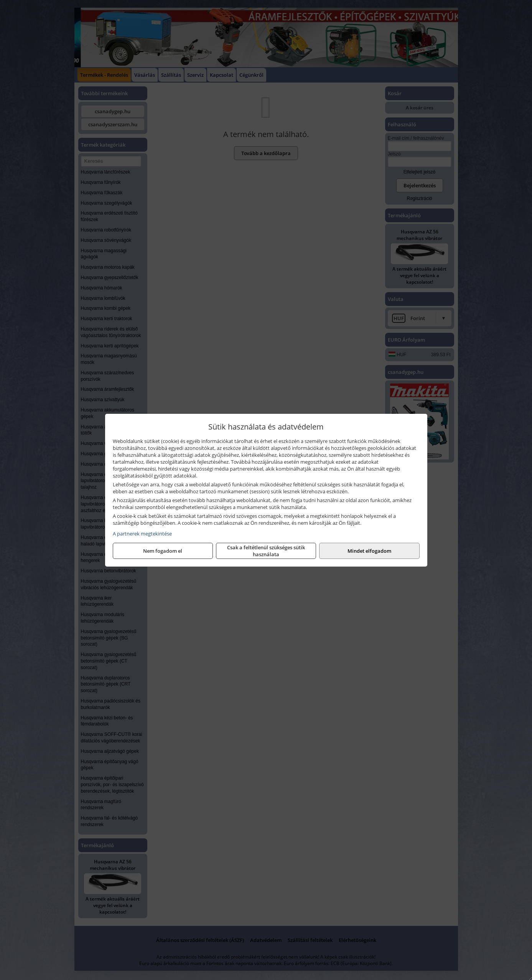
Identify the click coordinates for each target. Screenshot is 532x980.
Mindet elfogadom (369, 551)
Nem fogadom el (163, 551)
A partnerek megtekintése (142, 534)
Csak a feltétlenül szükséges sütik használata (266, 551)
